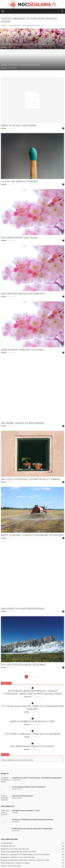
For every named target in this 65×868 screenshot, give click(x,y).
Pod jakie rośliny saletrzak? (20, 238)
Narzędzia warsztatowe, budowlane (32, 25)
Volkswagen (7, 808)
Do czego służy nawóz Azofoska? (23, 630)
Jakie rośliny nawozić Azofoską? (23, 350)
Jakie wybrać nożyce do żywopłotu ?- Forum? (26, 776)
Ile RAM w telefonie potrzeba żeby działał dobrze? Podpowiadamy (32, 794)
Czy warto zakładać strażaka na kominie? (32, 699)
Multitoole (4, 25)
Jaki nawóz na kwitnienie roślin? (23, 574)
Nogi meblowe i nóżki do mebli (15, 828)
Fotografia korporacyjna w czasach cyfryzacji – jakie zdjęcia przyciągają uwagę (33, 658)
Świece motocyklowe (11, 831)
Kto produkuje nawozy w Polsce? (33, 712)
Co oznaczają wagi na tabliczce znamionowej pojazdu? (32, 673)
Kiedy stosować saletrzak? (19, 125)
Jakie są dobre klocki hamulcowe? (32, 687)
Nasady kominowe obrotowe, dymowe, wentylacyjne (25, 825)
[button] (62, 11)
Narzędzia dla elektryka (15, 25)
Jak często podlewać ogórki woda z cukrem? (31, 462)
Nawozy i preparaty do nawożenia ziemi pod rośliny (25, 820)
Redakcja (4, 47)
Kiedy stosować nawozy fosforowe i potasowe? (32, 518)
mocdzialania (28, 662)
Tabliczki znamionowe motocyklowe (18, 817)
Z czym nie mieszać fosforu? (20, 182)
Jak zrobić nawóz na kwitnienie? (23, 406)
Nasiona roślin (8, 811)
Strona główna (5, 16)
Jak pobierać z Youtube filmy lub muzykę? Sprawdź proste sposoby (32, 785)
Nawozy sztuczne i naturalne (15, 814)
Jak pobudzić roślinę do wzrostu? (23, 294)
